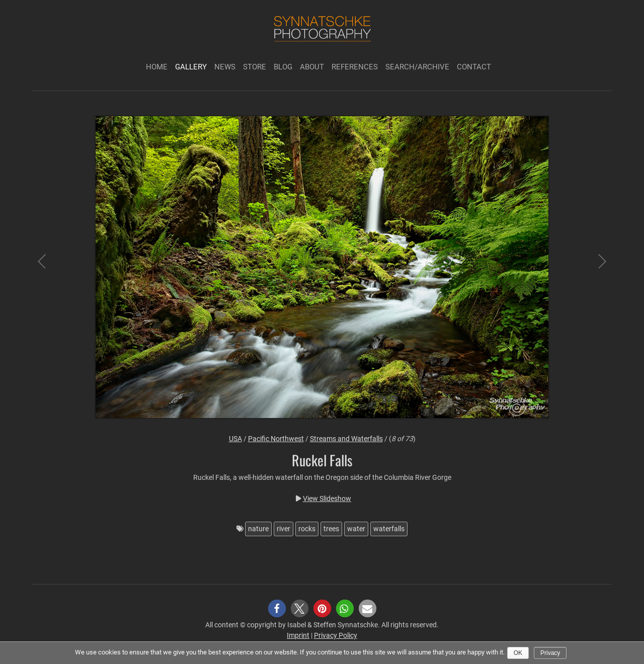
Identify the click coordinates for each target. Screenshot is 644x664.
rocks (307, 529)
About (312, 67)
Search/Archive (417, 67)
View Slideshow (327, 499)
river (284, 529)
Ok (518, 653)
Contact (474, 67)
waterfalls (389, 529)
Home (157, 67)
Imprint (298, 635)
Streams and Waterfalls (346, 439)
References (355, 67)
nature (258, 529)
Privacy (550, 653)
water (356, 529)
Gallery (191, 67)
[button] (277, 608)
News (225, 67)
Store (255, 67)
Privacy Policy (336, 635)
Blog (283, 67)
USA (235, 439)
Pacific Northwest (276, 439)
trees (331, 529)
